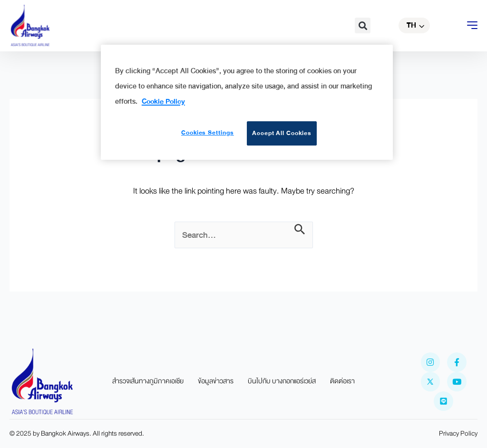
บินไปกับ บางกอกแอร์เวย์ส (282, 381)
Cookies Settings (206, 133)
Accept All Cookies (282, 133)
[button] (363, 25)
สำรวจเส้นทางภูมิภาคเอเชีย (148, 381)
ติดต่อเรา (342, 381)
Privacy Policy (458, 433)
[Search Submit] (300, 230)
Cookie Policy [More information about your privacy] (163, 101)
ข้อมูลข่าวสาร (216, 381)
